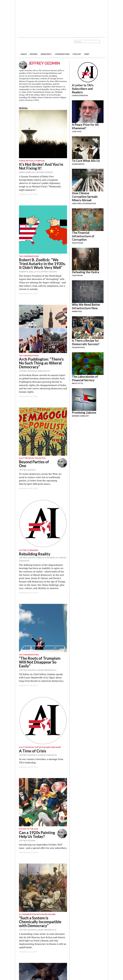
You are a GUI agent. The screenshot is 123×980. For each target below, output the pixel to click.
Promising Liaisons (84, 412)
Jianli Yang (77, 203)
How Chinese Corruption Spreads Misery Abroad (85, 197)
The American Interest (35, 45)
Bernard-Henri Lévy (80, 416)
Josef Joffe (77, 132)
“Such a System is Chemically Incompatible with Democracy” (40, 922)
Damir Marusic (78, 164)
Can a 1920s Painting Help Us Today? (37, 834)
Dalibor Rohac (78, 347)
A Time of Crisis (33, 751)
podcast (77, 54)
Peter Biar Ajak (89, 203)
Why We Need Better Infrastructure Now (86, 306)
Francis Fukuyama (46, 558)
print (87, 54)
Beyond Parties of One (34, 464)
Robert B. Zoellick (29, 272)
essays (24, 54)
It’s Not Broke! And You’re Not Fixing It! (41, 166)
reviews (34, 54)
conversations (62, 54)
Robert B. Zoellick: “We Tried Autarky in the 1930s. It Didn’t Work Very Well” (42, 264)
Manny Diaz (77, 311)
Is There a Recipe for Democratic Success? (86, 342)
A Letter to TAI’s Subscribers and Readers (83, 89)
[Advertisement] (55, 17)
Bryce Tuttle (78, 383)
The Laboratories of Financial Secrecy (85, 378)
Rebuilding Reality (35, 554)
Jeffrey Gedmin (45, 172)
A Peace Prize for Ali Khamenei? (85, 126)
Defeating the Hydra (85, 272)
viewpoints (46, 54)
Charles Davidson (47, 755)
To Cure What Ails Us (86, 161)
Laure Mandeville (47, 670)
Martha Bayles (27, 172)
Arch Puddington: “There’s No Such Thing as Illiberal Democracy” (41, 363)
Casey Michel (77, 275)
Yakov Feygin (77, 243)
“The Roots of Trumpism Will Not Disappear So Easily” (40, 662)
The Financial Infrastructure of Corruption (83, 236)
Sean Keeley (44, 371)
